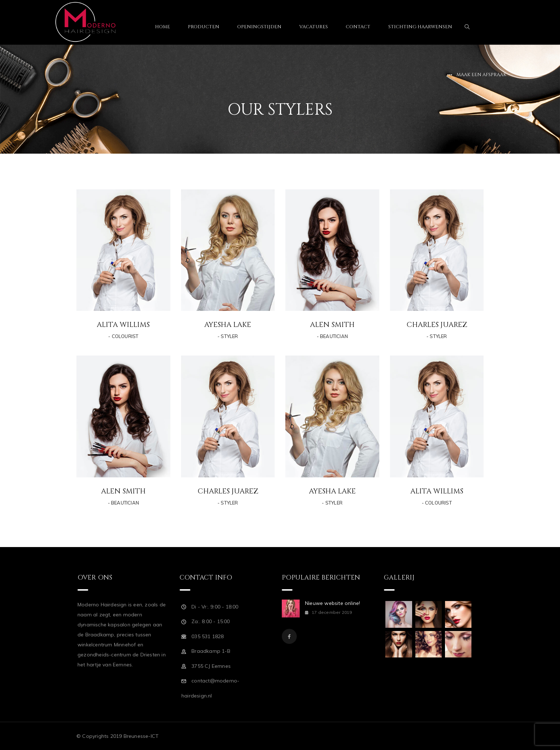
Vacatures (314, 27)
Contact (358, 27)
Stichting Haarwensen (420, 27)
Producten (204, 27)
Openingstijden (259, 27)
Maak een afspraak (481, 75)
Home (162, 27)
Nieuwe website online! (332, 603)
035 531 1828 (207, 636)
